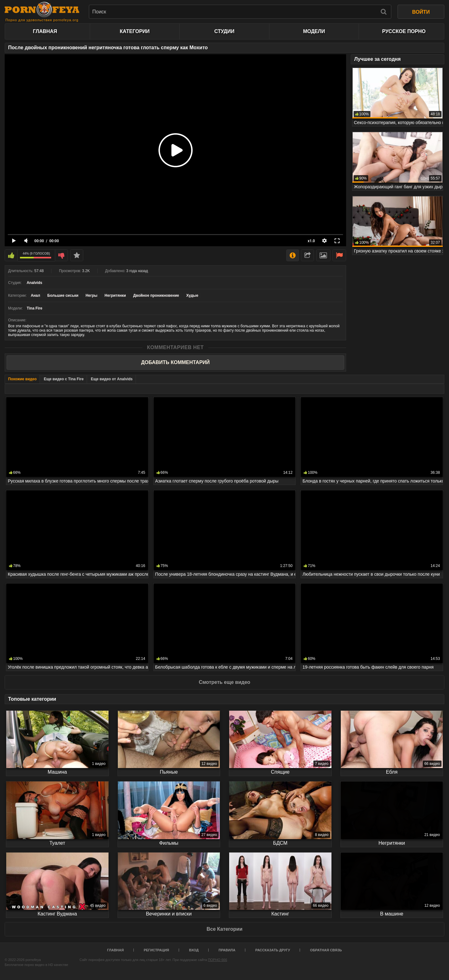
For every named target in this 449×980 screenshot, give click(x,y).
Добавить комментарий (175, 362)
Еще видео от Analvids (112, 379)
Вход (194, 950)
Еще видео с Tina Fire (64, 379)
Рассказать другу (273, 950)
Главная (45, 31)
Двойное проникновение (156, 295)
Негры (91, 295)
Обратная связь (326, 950)
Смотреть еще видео (224, 682)
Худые (192, 295)
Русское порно (404, 31)
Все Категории (224, 929)
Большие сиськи (63, 295)
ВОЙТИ (421, 12)
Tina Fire (35, 308)
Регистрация (156, 950)
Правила (227, 950)
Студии (224, 31)
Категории (135, 31)
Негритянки (115, 295)
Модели (314, 31)
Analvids (34, 283)
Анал (36, 295)
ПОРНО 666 (218, 960)
